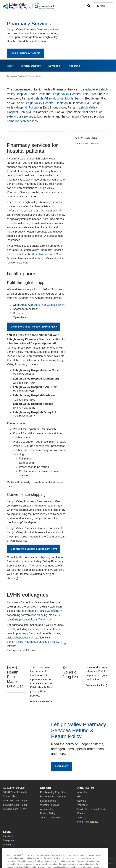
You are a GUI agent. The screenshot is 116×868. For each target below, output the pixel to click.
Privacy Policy (48, 813)
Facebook (8, 836)
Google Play (54, 305)
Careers (82, 801)
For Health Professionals (53, 797)
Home (10, 66)
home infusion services (22, 121)
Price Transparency (88, 822)
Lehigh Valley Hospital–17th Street (74, 94)
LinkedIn (8, 845)
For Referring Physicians (53, 792)
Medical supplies (31, 66)
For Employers (48, 801)
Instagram (8, 840)
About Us (82, 792)
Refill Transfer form (43, 254)
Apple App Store (30, 305)
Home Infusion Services (88, 144)
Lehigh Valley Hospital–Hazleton (46, 103)
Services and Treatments (17, 76)
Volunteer (82, 805)
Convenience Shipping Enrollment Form (34, 550)
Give (80, 797)
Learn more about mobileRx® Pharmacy (34, 328)
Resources (74, 66)
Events (81, 813)
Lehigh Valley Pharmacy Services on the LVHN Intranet (35, 644)
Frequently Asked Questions (42, 611)
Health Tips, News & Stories (92, 809)
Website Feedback (50, 805)
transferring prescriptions (22, 619)
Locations (54, 66)
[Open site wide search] (89, 6)
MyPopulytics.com (23, 638)
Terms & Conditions (51, 818)
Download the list (40, 701)
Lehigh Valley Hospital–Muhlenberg (57, 98)
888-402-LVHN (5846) (15, 792)
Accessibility (47, 809)
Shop (81, 818)
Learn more (62, 768)
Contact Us (9, 796)
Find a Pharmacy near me (26, 53)
